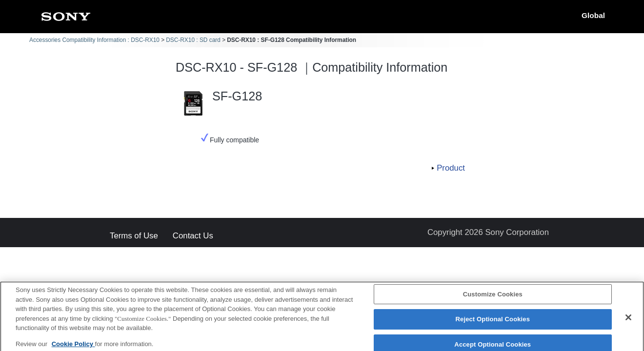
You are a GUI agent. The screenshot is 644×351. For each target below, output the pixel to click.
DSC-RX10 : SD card (193, 40)
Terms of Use (134, 236)
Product (451, 168)
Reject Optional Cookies (493, 322)
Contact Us (193, 236)
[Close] (628, 320)
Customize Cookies (493, 297)
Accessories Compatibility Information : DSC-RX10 (94, 40)
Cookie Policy (73, 347)
